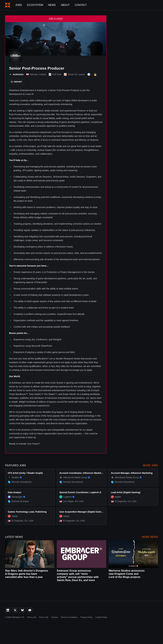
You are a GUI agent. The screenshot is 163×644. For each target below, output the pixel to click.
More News (150, 537)
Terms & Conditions (69, 617)
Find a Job (32, 617)
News (52, 5)
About (65, 5)
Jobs (19, 5)
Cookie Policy (101, 617)
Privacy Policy (87, 617)
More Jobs (150, 465)
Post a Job (44, 617)
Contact (81, 5)
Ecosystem (35, 5)
